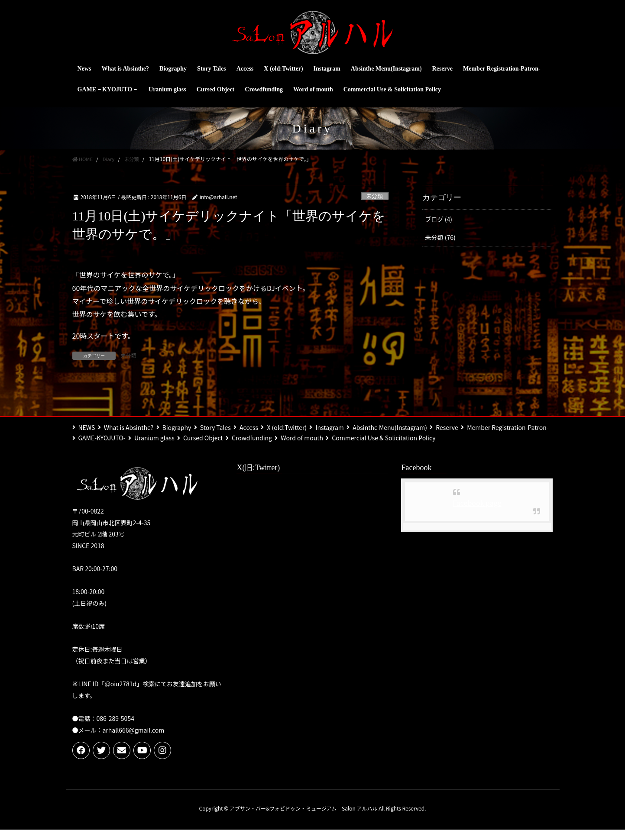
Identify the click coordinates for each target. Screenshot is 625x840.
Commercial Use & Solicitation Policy (130, 448)
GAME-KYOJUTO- (196, 438)
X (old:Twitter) (306, 427)
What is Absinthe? (132, 427)
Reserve (477, 427)
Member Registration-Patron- (119, 438)
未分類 (374, 196)
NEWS (87, 427)
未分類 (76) (440, 237)
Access (264, 427)
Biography (184, 427)
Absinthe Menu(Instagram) (416, 427)
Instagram (352, 427)
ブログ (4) (439, 219)
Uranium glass (252, 438)
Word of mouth (411, 438)
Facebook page (477, 513)
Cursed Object (305, 438)
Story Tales (227, 427)
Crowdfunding (357, 438)
